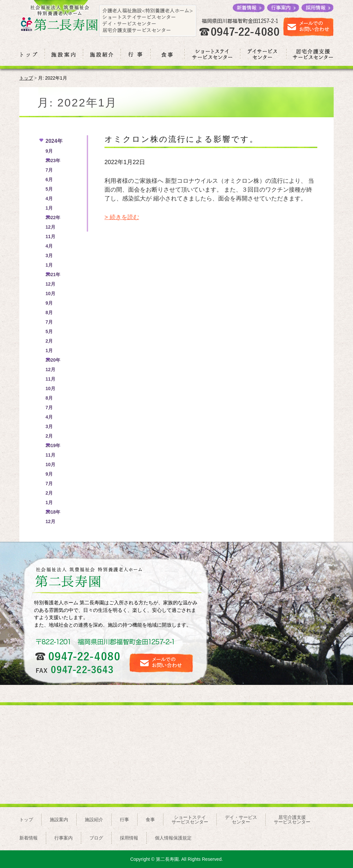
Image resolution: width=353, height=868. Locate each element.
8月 (49, 312)
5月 (49, 189)
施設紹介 (94, 820)
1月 (49, 208)
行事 (124, 820)
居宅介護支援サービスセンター (292, 820)
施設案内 (59, 820)
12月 (50, 227)
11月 (50, 236)
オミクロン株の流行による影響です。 (181, 139)
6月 (49, 179)
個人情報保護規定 (173, 838)
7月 (49, 170)
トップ (26, 78)
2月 (49, 341)
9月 (49, 151)
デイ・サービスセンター (241, 820)
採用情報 (129, 838)
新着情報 (28, 838)
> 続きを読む (122, 217)
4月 (49, 198)
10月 (50, 293)
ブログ (96, 838)
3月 (49, 255)
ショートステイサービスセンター (190, 820)
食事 (150, 820)
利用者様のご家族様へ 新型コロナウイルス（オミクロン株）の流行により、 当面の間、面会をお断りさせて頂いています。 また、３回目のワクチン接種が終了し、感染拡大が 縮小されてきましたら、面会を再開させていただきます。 (209, 190)
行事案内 (64, 838)
